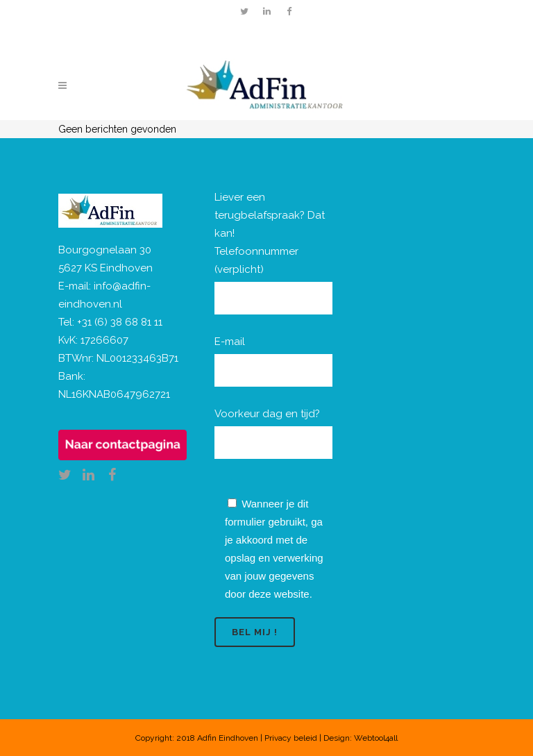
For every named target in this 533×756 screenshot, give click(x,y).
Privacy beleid (291, 738)
